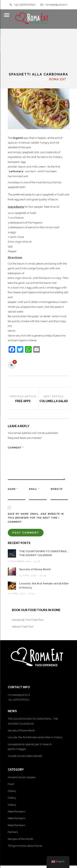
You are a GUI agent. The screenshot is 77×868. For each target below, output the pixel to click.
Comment (16, 414)
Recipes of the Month (21, 805)
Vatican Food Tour (23, 593)
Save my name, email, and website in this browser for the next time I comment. (36, 484)
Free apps (23, 367)
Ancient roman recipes (22, 744)
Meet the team (17, 778)
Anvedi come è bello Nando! (25, 722)
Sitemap (39, 864)
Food (11, 750)
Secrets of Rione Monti (35, 536)
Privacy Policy (22, 859)
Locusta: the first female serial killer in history (35, 704)
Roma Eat (58, 46)
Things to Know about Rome (25, 812)
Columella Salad (54, 367)
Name (13, 456)
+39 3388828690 (23, 5)
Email (34, 456)
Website (57, 456)
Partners (13, 798)
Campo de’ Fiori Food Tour (28, 586)
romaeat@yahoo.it (54, 5)
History (12, 757)
